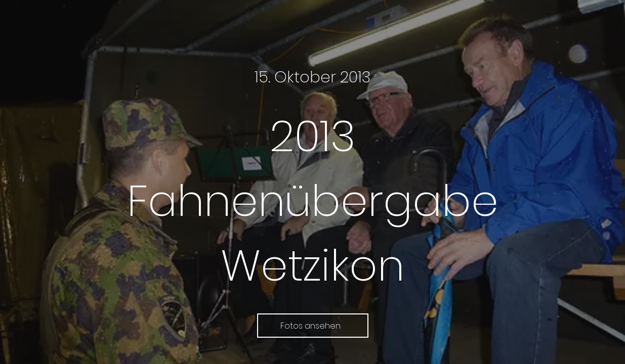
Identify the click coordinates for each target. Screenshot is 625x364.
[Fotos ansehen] (313, 326)
